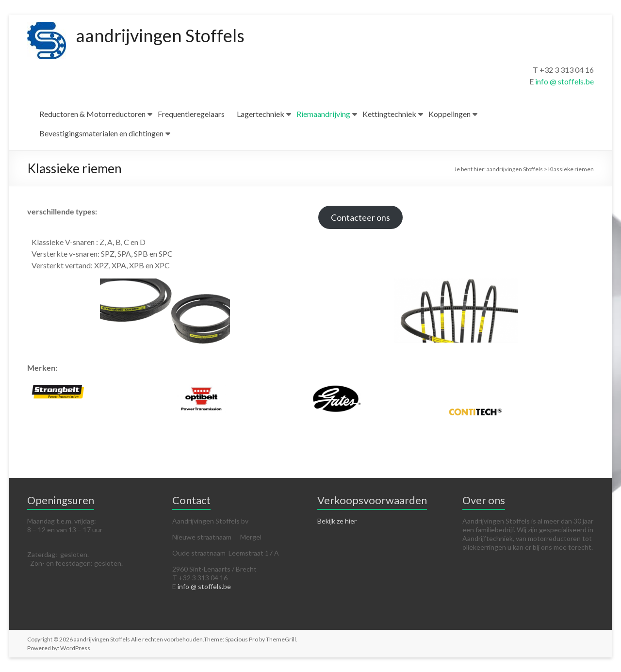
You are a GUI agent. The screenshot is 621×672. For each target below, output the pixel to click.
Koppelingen (449, 114)
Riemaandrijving (323, 114)
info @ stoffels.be (564, 81)
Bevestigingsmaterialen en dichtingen (101, 133)
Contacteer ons (360, 217)
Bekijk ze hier (337, 521)
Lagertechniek (261, 114)
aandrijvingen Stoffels (160, 35)
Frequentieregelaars (191, 114)
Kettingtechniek (389, 114)
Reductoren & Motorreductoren (92, 114)
